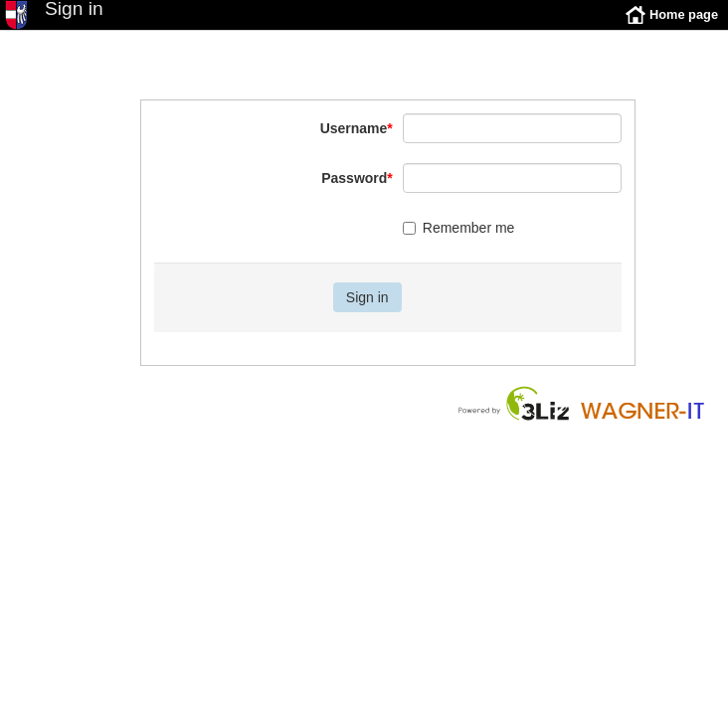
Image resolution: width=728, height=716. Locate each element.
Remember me (459, 243)
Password (357, 193)
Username (357, 143)
